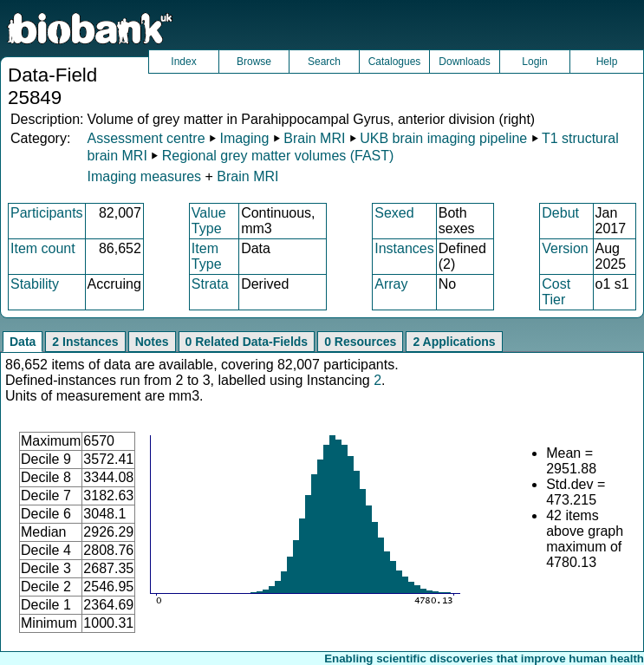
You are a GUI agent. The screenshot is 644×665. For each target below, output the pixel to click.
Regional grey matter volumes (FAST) (278, 156)
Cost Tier (556, 292)
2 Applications (454, 342)
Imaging (244, 138)
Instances (404, 248)
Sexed (394, 213)
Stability (35, 284)
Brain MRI (314, 138)
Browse (254, 62)
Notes (152, 342)
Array (391, 284)
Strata (210, 284)
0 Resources (360, 342)
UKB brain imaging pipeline (443, 138)
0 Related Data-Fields (247, 342)
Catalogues (395, 62)
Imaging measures (146, 176)
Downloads (464, 62)
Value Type (209, 221)
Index (183, 62)
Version (565, 248)
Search (324, 62)
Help (607, 62)
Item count (43, 248)
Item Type (207, 256)
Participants (47, 213)
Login (534, 62)
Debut (560, 213)
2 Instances (85, 342)
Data (23, 342)
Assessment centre (146, 138)
